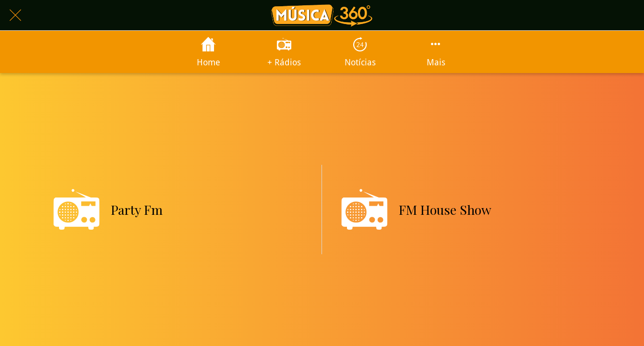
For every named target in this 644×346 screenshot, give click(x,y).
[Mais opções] (436, 52)
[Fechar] (15, 15)
